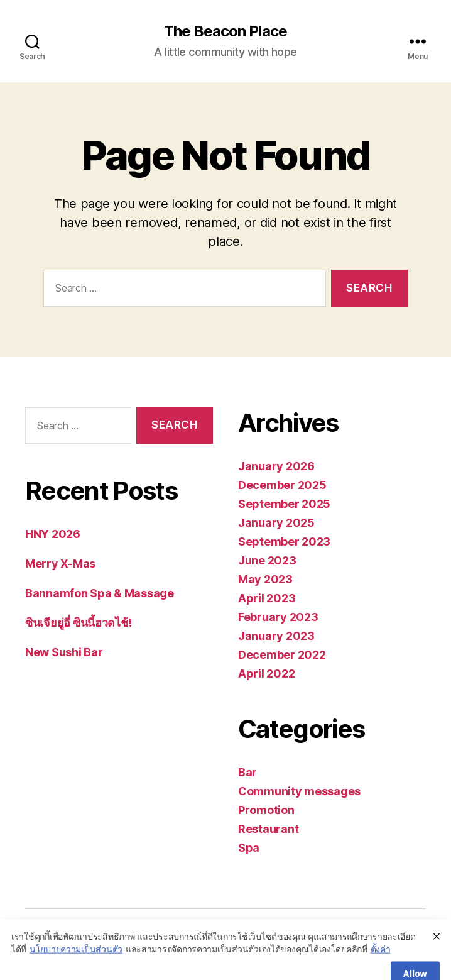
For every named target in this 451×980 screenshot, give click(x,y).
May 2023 (265, 579)
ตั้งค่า (381, 967)
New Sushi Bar (64, 652)
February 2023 (278, 617)
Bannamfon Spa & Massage (100, 593)
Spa (249, 848)
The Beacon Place (225, 31)
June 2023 (267, 560)
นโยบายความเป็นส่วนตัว (76, 967)
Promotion (266, 810)
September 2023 (284, 542)
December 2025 (282, 485)
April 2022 (266, 674)
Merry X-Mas (60, 564)
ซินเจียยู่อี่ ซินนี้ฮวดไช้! (78, 623)
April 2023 (267, 598)
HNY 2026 (53, 534)
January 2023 (276, 636)
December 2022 (282, 655)
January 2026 (276, 466)
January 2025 (276, 523)
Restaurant (268, 829)
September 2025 (284, 504)
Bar (247, 772)
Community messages (299, 791)
